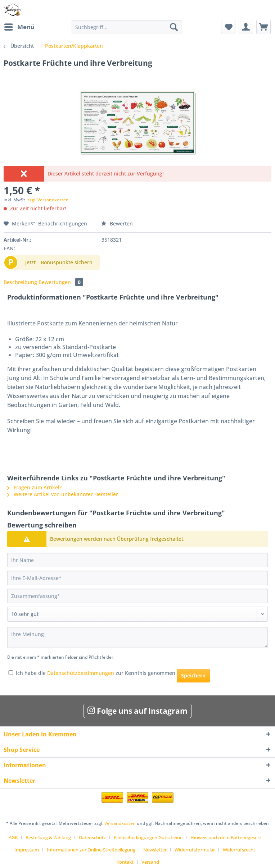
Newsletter (155, 850)
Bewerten (117, 223)
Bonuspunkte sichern (67, 262)
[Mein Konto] (246, 27)
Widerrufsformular (195, 850)
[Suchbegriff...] (127, 27)
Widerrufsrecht (239, 850)
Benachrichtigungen (60, 223)
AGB (13, 837)
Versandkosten (120, 823)
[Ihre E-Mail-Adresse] (137, 578)
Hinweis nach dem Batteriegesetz (226, 837)
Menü (19, 26)
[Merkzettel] (228, 27)
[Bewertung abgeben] (137, 614)
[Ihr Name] (137, 560)
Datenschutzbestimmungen (81, 673)
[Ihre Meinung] (137, 637)
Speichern (193, 675)
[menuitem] (19, 27)
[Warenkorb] (263, 27)
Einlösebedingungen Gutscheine (148, 837)
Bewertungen (61, 282)
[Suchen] (174, 27)
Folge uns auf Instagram (137, 711)
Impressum (27, 850)
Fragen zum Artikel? (34, 487)
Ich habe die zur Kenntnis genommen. (96, 673)
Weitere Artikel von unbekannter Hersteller (63, 494)
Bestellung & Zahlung (48, 837)
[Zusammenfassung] (137, 596)
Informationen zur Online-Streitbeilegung (91, 850)
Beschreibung (20, 282)
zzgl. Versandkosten (48, 200)
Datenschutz (92, 837)
